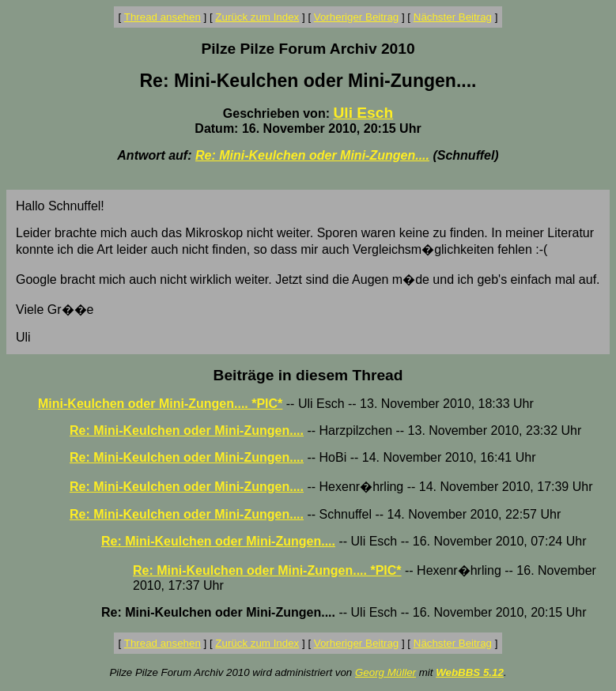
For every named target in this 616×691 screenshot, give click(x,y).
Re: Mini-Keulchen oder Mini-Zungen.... (312, 155)
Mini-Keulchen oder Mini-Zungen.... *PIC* (160, 404)
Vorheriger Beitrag (356, 17)
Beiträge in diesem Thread (308, 375)
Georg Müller (385, 672)
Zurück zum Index (257, 17)
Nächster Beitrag (453, 17)
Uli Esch (363, 113)
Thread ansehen (163, 17)
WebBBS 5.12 (470, 672)
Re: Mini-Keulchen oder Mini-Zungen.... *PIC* (267, 570)
